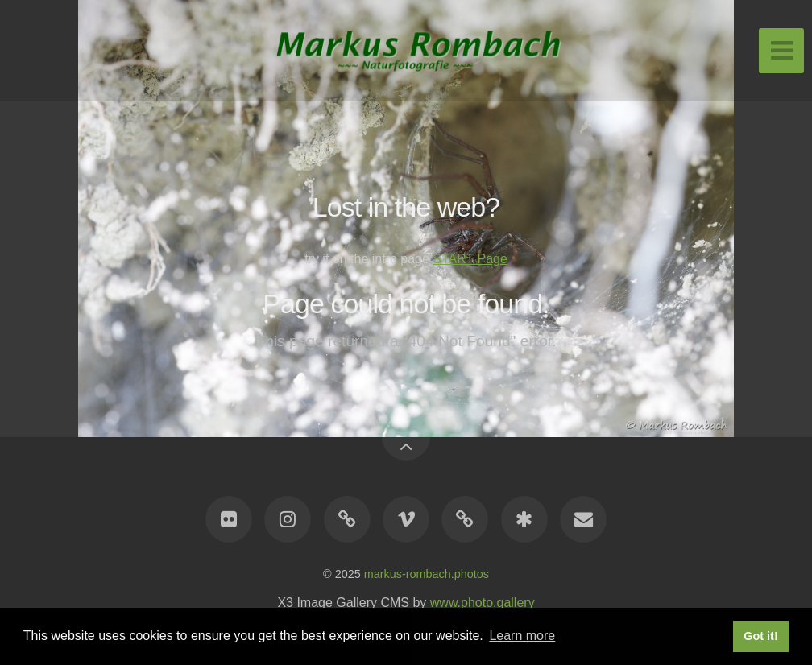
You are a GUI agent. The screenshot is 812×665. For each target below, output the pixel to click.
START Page (470, 259)
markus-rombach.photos (427, 574)
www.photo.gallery (483, 603)
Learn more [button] (522, 636)
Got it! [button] (760, 636)
